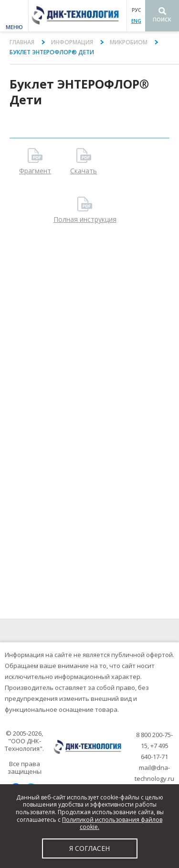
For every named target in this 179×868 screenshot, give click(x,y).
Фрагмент (35, 171)
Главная (22, 42)
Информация (72, 42)
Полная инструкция (85, 219)
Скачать (84, 171)
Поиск (162, 19)
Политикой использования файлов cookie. (112, 823)
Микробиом (129, 42)
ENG (136, 21)
